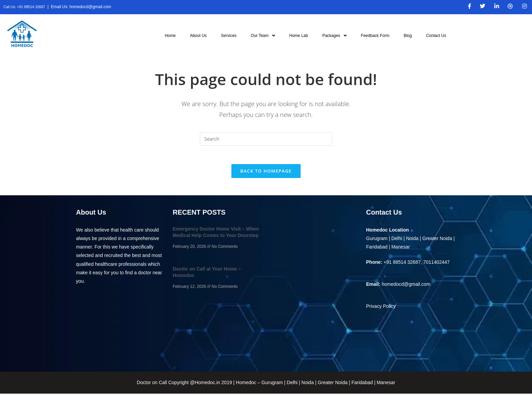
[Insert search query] (266, 139)
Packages (335, 36)
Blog (408, 36)
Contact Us (436, 36)
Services (229, 36)
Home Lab (299, 36)
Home (170, 36)
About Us (198, 36)
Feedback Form (375, 36)
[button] (263, 36)
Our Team (263, 36)
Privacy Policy (381, 309)
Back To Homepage (266, 173)
